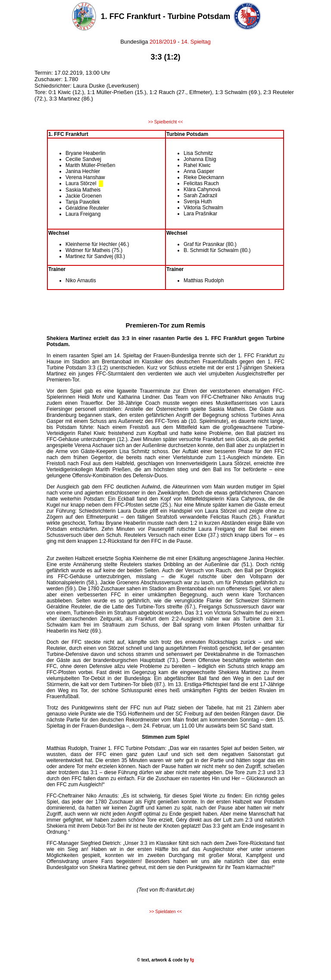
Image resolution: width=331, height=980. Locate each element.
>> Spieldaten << (165, 912)
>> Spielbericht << (165, 122)
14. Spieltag (196, 42)
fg (191, 960)
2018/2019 (162, 42)
